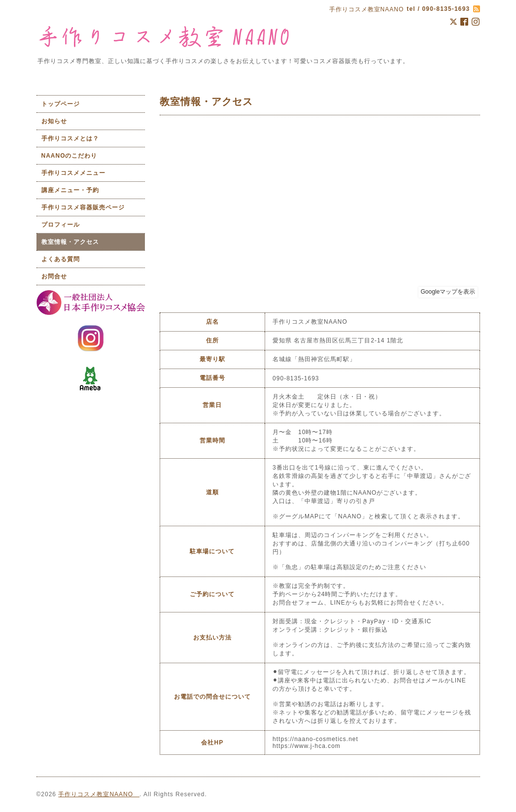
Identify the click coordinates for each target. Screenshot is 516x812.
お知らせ (54, 121)
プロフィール (61, 225)
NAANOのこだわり (69, 156)
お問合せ (54, 276)
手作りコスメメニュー (73, 173)
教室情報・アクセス (70, 242)
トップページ (61, 104)
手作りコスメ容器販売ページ (83, 207)
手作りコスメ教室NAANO (99, 794)
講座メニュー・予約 (70, 190)
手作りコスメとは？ (70, 138)
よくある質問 (61, 259)
